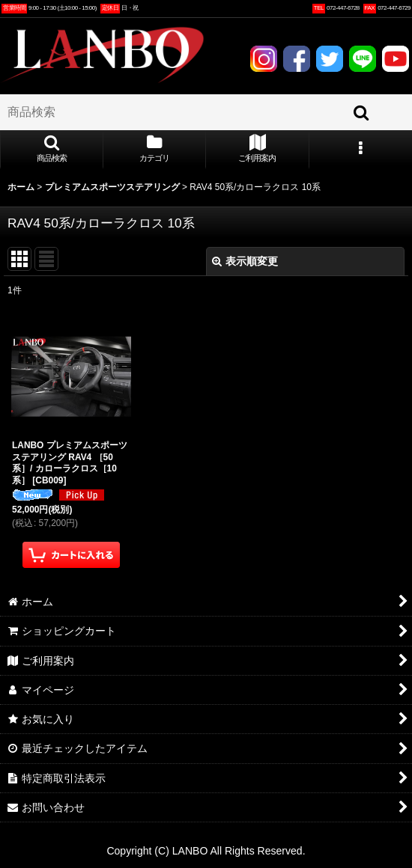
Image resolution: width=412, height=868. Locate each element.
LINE (362, 59)
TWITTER (329, 59)
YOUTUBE (395, 59)
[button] (52, 150)
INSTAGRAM (263, 59)
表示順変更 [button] (245, 261)
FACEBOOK (296, 59)
